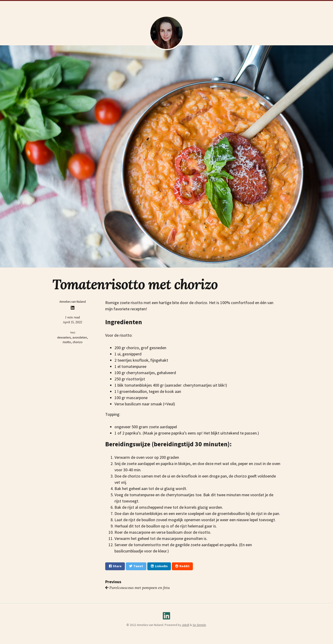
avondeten (80, 337)
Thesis (144, 5)
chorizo (78, 342)
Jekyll (185, 625)
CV (133, 5)
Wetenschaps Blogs (168, 5)
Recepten (195, 5)
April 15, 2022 (72, 322)
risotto (67, 342)
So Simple (199, 625)
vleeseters (64, 337)
